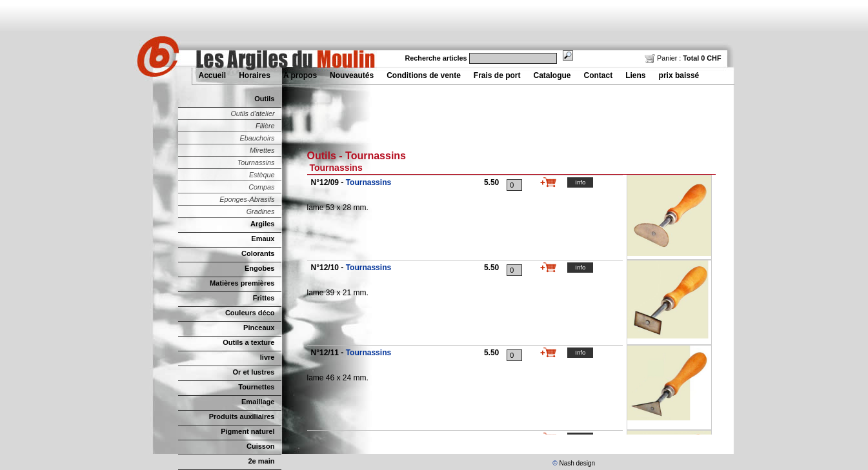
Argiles (262, 224)
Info (580, 182)
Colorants (258, 253)
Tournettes (256, 387)
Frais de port (497, 75)
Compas (261, 187)
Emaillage (258, 402)
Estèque (262, 175)
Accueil (213, 75)
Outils (264, 99)
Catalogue (552, 75)
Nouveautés (352, 75)
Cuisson (261, 446)
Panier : (683, 58)
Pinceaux (259, 328)
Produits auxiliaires (242, 416)
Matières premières (242, 283)
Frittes (264, 298)
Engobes (260, 268)
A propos (300, 75)
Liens (635, 75)
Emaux (263, 239)
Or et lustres (254, 372)
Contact (599, 75)
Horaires (255, 75)
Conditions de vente (424, 75)
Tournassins (256, 162)
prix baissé (679, 75)
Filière (265, 126)
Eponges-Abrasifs (247, 199)
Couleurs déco (250, 313)
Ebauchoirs (257, 138)
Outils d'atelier (252, 113)
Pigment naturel (247, 431)
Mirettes (262, 150)
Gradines (261, 211)
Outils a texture (248, 342)
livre (267, 357)
